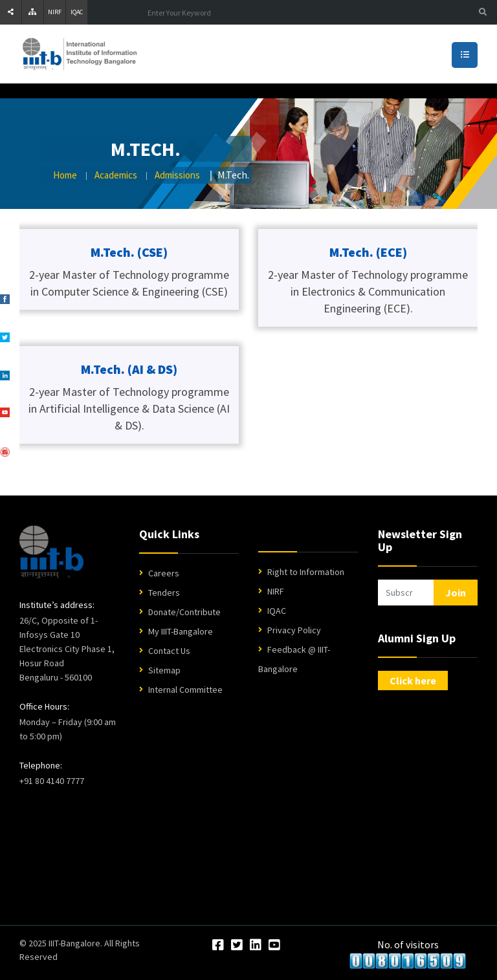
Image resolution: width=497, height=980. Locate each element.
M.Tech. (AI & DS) (129, 369)
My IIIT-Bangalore (181, 631)
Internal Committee (185, 690)
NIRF (55, 12)
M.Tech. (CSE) (129, 252)
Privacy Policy (294, 630)
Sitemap (164, 670)
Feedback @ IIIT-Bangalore (294, 659)
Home (65, 175)
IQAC (77, 12)
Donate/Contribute (184, 612)
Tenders (164, 593)
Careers (164, 573)
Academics (116, 175)
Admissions (177, 175)
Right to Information (306, 572)
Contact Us (169, 651)
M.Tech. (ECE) (368, 252)
